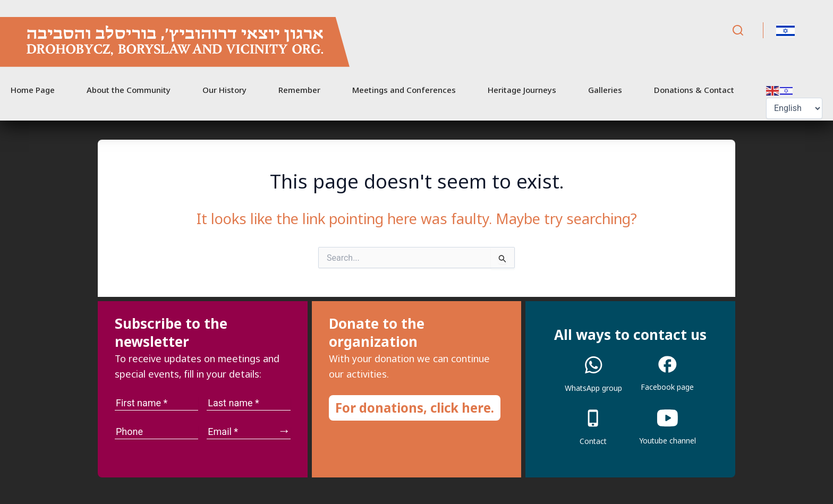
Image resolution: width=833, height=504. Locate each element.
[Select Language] (794, 108)
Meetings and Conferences (404, 90)
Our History (224, 90)
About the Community (129, 90)
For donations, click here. (415, 408)
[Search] (738, 31)
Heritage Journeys (522, 90)
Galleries (605, 90)
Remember (299, 90)
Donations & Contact (694, 90)
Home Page (33, 90)
